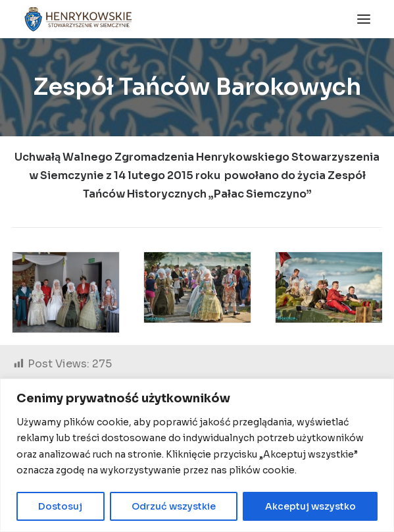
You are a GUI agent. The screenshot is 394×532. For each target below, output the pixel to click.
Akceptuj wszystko (310, 506)
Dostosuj (60, 506)
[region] (197, 455)
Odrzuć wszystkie (174, 506)
